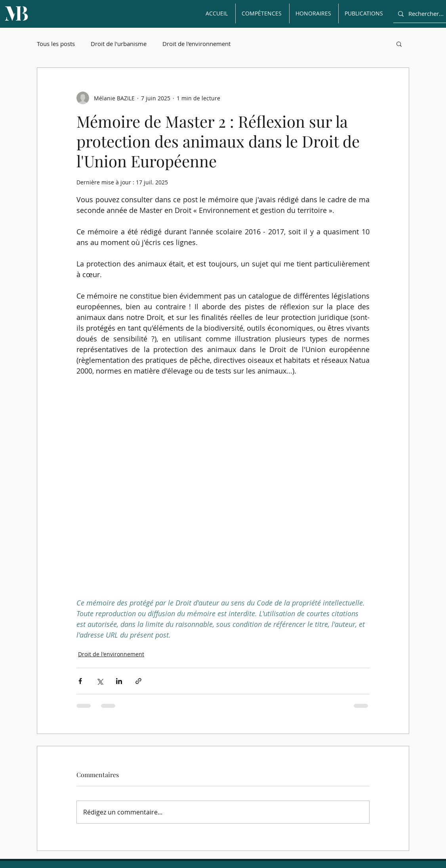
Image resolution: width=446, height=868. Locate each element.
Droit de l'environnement (196, 44)
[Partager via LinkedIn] (119, 681)
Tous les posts (56, 44)
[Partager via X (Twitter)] (100, 681)
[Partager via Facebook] (80, 681)
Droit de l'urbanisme (119, 44)
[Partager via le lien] (138, 681)
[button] (399, 44)
